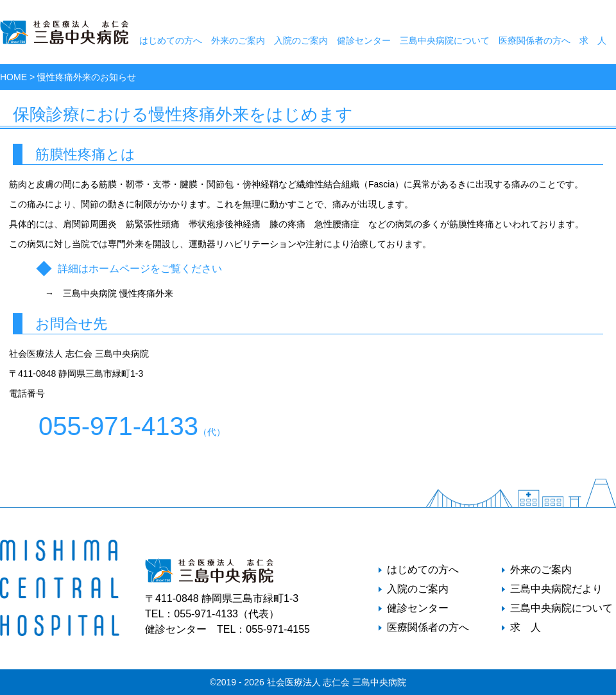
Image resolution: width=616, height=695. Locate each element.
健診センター (364, 40)
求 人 (593, 40)
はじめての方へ (171, 40)
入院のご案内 (301, 40)
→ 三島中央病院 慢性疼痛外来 (109, 293)
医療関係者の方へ (535, 40)
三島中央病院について (445, 40)
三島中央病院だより (556, 589)
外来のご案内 (238, 40)
